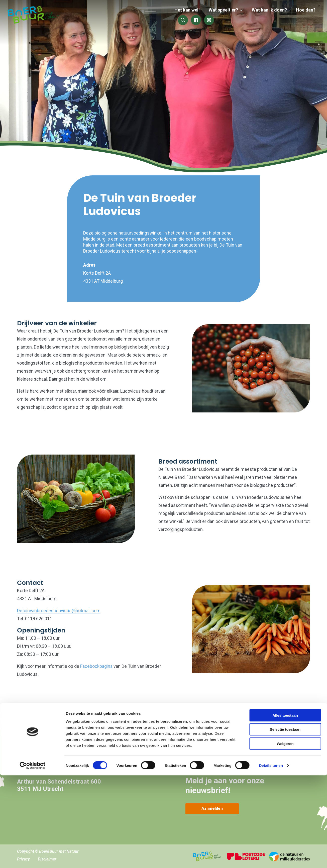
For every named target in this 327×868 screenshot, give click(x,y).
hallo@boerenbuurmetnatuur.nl (59, 766)
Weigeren (285, 836)
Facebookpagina (96, 666)
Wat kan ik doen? (227, 16)
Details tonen (271, 858)
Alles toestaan (285, 808)
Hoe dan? (262, 16)
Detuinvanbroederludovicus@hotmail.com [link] (59, 611)
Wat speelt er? (182, 16)
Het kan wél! (146, 16)
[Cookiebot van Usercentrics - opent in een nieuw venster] (32, 858)
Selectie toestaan (285, 822)
